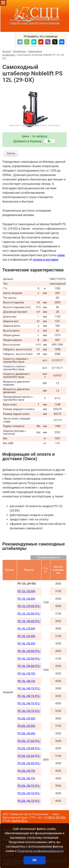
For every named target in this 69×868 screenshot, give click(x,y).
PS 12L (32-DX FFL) (29, 614)
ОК (34, 860)
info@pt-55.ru (19, 821)
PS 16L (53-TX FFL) (29, 711)
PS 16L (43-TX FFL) (29, 696)
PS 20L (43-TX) (26, 771)
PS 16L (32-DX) (26, 636)
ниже (61, 255)
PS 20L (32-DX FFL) (29, 756)
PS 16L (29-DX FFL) (29, 651)
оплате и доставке (46, 260)
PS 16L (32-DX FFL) (29, 659)
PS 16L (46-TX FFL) (29, 704)
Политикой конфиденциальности (40, 851)
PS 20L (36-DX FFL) (29, 763)
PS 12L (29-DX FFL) (29, 606)
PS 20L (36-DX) (26, 734)
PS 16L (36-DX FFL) (29, 666)
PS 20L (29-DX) (26, 719)
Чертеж (11, 153)
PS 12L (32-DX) (26, 591)
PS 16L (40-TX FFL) (29, 689)
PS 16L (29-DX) (26, 629)
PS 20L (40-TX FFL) (29, 786)
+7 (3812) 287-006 (54, 818)
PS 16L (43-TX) (26, 674)
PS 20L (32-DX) (26, 726)
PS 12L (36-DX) (26, 599)
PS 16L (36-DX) (26, 644)
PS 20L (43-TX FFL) (29, 793)
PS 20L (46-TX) (26, 779)
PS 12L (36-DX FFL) (29, 621)
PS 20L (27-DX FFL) (29, 741)
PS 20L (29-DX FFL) (29, 748)
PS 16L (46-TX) (26, 681)
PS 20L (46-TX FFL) (29, 801)
